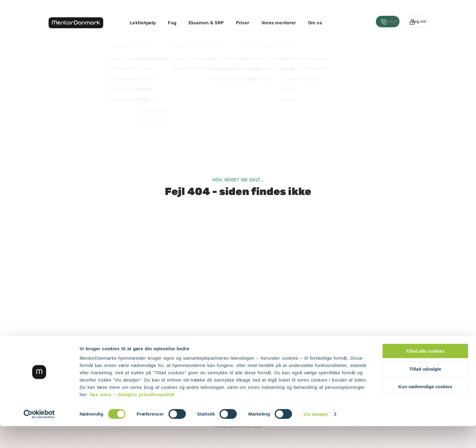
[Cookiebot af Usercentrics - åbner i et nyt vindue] (39, 436)
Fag (172, 23)
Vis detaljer (316, 436)
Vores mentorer (279, 23)
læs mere (101, 416)
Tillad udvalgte (425, 391)
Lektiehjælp (143, 23)
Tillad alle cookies (425, 373)
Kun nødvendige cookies (425, 408)
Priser (243, 23)
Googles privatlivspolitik (146, 416)
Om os (315, 23)
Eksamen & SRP (206, 23)
